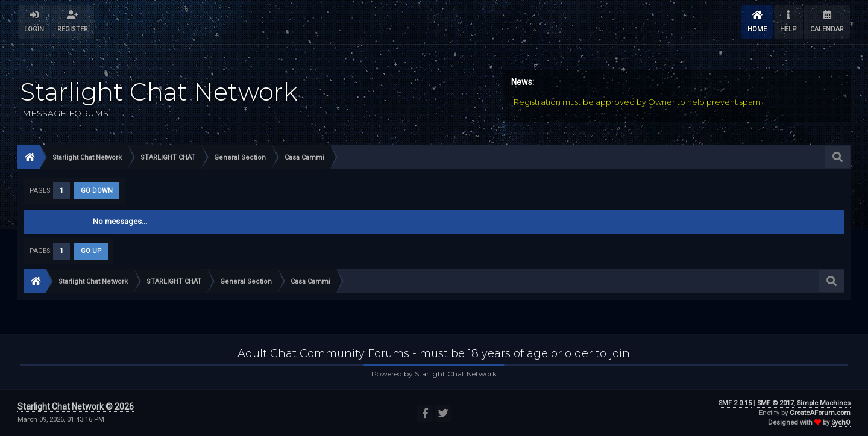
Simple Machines (824, 403)
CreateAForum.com (820, 413)
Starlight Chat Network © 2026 (76, 406)
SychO (841, 422)
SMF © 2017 (775, 403)
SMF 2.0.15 (735, 403)
